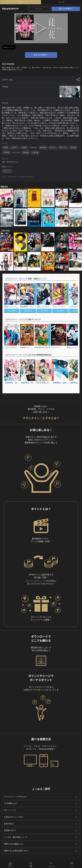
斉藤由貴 (26, 153)
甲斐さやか (7, 171)
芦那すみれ (63, 148)
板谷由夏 (43, 148)
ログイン (39, 9)
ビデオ (21, 2)
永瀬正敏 (35, 153)
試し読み (12, 311)
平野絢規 (6, 153)
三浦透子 (24, 148)
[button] (75, 298)
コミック (61, 2)
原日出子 (53, 148)
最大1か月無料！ (66, 9)
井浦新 (6, 148)
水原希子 (14, 148)
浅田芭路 (73, 148)
